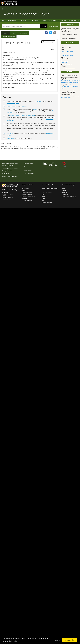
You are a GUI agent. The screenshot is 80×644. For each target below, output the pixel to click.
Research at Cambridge (68, 185)
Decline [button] (58, 640)
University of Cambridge (9, 168)
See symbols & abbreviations (69, 68)
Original (14, 33)
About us (74, 21)
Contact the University (7, 194)
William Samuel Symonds (13, 103)
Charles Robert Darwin (67, 55)
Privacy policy (5, 174)
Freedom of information (8, 197)
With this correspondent (9, 37)
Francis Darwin (31, 116)
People (45, 21)
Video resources (28, 170)
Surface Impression (12, 176)
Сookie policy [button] (13, 641)
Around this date (23, 33)
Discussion (65, 193)
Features (64, 190)
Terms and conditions (7, 199)
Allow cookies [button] (70, 640)
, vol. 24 (70, 87)
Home (3, 9)
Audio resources (28, 167)
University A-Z (5, 192)
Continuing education (27, 195)
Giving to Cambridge (47, 203)
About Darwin (12, 21)
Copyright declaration (7, 171)
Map (43, 194)
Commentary (35, 21)
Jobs (43, 201)
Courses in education (27, 201)
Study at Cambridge (27, 185)
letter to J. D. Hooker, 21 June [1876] (18, 116)
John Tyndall (10, 134)
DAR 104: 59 (65, 63)
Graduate (24, 190)
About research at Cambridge (69, 197)
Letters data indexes (29, 173)
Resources (64, 21)
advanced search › (54, 26)
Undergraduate (26, 188)
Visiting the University (47, 192)
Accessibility (5, 196)
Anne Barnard (24, 106)
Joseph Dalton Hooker (67, 51)
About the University (48, 185)
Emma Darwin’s (11, 138)
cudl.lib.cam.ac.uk (66, 98)
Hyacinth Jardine (38, 101)
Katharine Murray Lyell (12, 106)
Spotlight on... (65, 195)
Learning (54, 21)
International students (27, 193)
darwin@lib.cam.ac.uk (7, 165)
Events (44, 198)
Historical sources (28, 164)
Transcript (5, 33)
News (43, 196)
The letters (23, 21)
